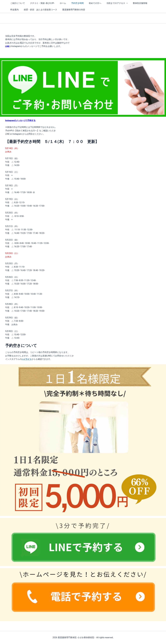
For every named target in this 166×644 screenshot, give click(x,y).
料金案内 (149, 3)
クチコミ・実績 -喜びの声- (41, 3)
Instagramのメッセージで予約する (21, 120)
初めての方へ (90, 3)
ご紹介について (17, 3)
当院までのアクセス (111, 3)
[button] (121, 3)
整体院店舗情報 (133, 3)
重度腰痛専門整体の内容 (59, 10)
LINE (7, 46)
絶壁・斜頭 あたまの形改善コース (26, 10)
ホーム (60, 3)
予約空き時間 (74, 3)
